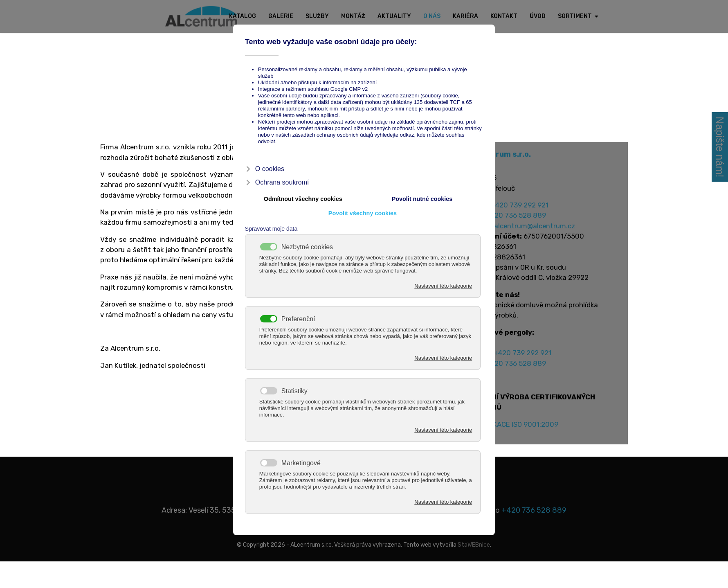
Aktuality (394, 16)
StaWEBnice (474, 560)
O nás (432, 16)
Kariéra (465, 16)
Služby (317, 16)
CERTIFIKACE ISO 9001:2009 (517, 439)
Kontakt (504, 16)
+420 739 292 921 (522, 208)
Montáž (353, 16)
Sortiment (575, 16)
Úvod (538, 16)
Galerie (281, 16)
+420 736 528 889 (520, 219)
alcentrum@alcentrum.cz (538, 230)
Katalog (243, 16)
